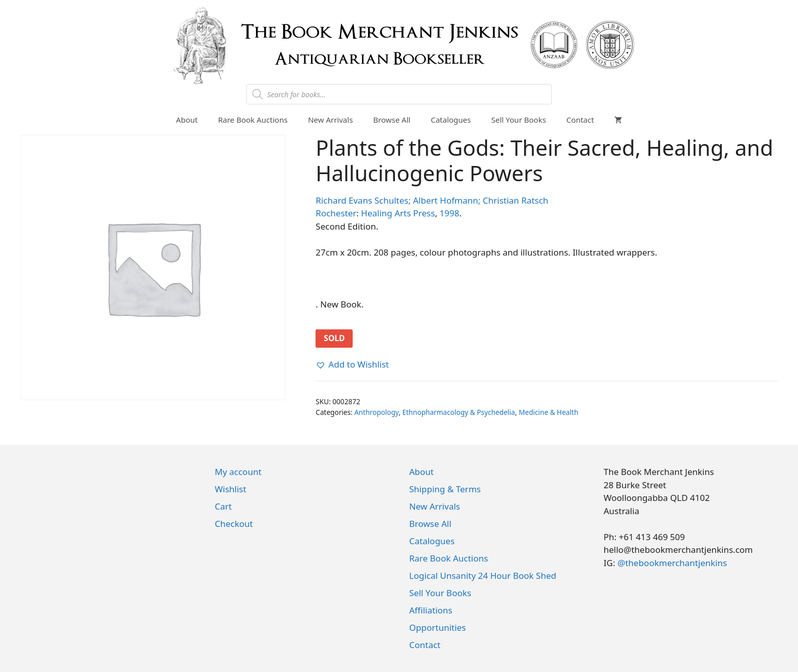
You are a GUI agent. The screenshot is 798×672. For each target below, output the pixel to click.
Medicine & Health (548, 412)
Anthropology (376, 412)
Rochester (336, 213)
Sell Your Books (519, 120)
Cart (223, 506)
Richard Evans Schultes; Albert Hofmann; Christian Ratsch (432, 200)
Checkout (234, 524)
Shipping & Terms (445, 489)
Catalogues (451, 120)
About (187, 120)
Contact (580, 120)
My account (238, 472)
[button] (352, 365)
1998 (450, 213)
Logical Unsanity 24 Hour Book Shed (483, 576)
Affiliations (431, 610)
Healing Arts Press (398, 213)
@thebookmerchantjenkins (672, 563)
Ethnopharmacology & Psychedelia (459, 412)
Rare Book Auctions (253, 120)
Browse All (392, 120)
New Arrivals (330, 120)
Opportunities (437, 627)
